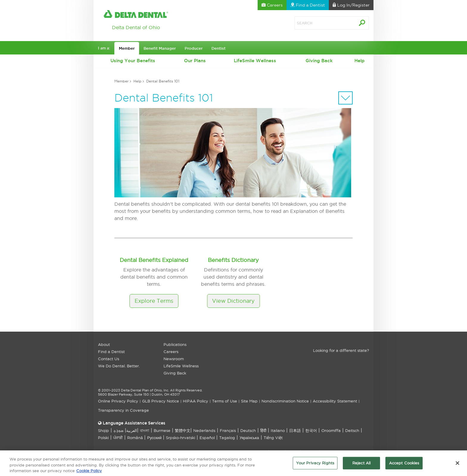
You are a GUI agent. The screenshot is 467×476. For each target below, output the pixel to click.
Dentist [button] (218, 48)
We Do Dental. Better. (119, 366)
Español (207, 438)
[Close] (457, 466)
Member (122, 81)
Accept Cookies (404, 466)
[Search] (318, 23)
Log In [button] (351, 5)
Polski (103, 438)
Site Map (249, 401)
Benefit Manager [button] (160, 48)
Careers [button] (272, 5)
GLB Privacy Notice (161, 401)
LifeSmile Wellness (255, 61)
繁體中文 (183, 430)
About (104, 344)
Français (228, 430)
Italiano (278, 430)
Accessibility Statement (335, 401)
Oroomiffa (331, 430)
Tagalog (227, 438)
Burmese (162, 430)
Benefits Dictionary (233, 260)
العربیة (132, 430)
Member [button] (127, 48)
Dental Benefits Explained (154, 260)
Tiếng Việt (273, 438)
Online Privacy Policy (118, 401)
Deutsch (248, 430)
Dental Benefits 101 (163, 81)
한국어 (311, 430)
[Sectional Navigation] (345, 98)
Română (135, 438)
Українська (249, 438)
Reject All (361, 466)
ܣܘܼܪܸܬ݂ (118, 430)
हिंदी (263, 430)
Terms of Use (225, 401)
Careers (171, 352)
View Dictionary (233, 301)
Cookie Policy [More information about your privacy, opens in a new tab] (89, 473)
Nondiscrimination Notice (285, 401)
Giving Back (319, 61)
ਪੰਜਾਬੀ (118, 438)
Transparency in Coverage (123, 410)
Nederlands (204, 430)
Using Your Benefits (133, 61)
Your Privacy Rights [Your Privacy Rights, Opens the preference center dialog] (315, 466)
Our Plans (195, 61)
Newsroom (174, 359)
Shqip (103, 430)
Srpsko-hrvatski (180, 438)
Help (359, 61)
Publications (175, 344)
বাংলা (145, 430)
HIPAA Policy (196, 401)
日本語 (295, 430)
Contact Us (109, 359)
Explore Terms (154, 301)
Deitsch (352, 430)
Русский (154, 438)
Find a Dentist (111, 352)
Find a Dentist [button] (308, 5)
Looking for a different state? (341, 350)
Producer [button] (194, 48)
